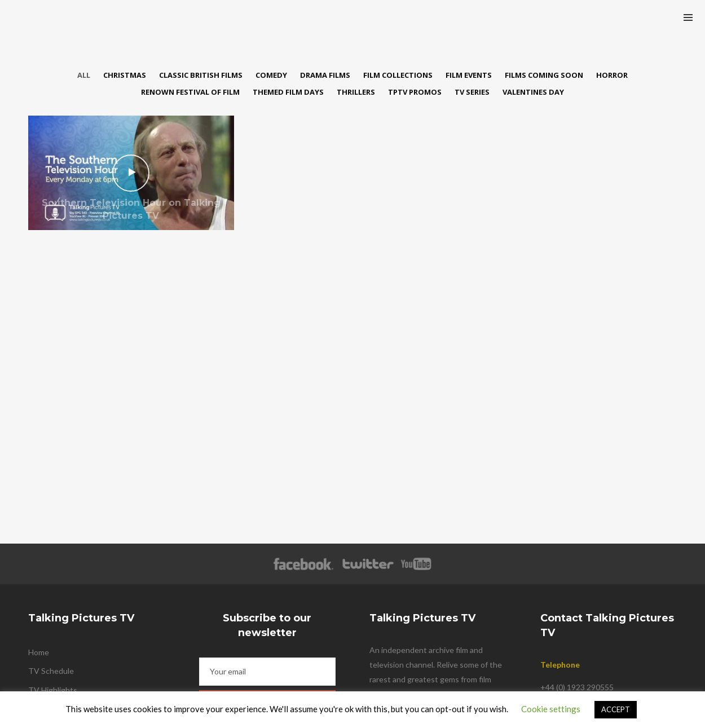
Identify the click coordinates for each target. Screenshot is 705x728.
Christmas (125, 75)
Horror (612, 75)
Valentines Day (533, 92)
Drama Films (325, 75)
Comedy (271, 75)
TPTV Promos (415, 92)
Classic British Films (201, 75)
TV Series (472, 92)
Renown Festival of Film (190, 92)
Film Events (469, 75)
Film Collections (398, 75)
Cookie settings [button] (551, 709)
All (84, 75)
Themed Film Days (288, 92)
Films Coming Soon (544, 75)
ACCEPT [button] (616, 709)
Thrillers (356, 92)
